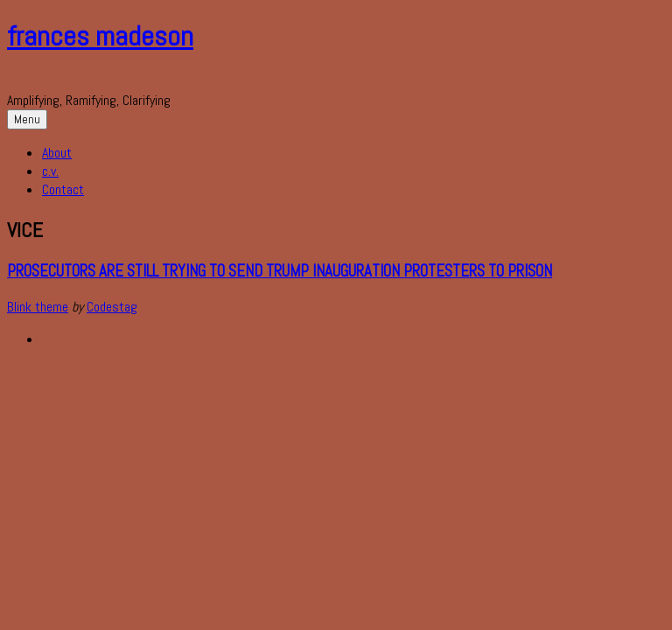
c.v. (50, 171)
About (57, 153)
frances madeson (100, 36)
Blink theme (38, 307)
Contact (63, 189)
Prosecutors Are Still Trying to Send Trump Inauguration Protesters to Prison (280, 271)
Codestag (112, 307)
